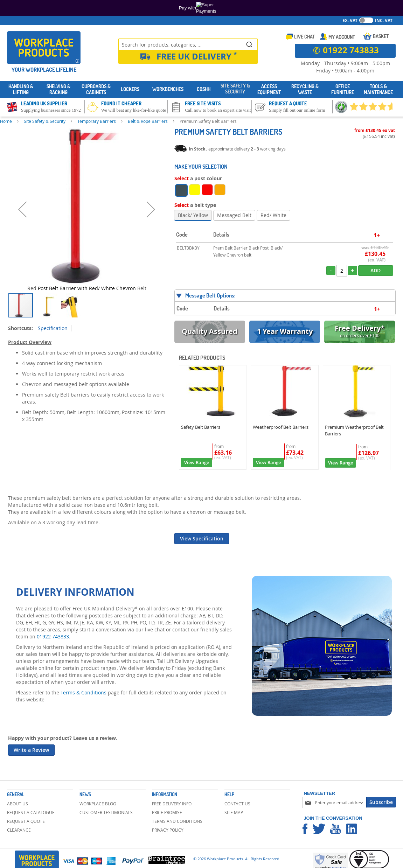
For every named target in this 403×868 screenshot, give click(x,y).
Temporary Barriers (97, 121)
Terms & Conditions (84, 692)
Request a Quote (26, 821)
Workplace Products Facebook (305, 829)
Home (6, 121)
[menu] (201, 89)
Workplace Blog (98, 804)
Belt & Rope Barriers (148, 121)
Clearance (19, 830)
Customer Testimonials (106, 812)
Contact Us (237, 804)
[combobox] (188, 44)
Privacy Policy (168, 830)
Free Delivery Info (172, 804)
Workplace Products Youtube (335, 829)
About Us (18, 804)
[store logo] (44, 48)
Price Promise (167, 812)
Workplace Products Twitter (319, 829)
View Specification (202, 538)
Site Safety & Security (45, 121)
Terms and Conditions (177, 821)
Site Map (234, 812)
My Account (342, 37)
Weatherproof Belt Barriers (281, 427)
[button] (22, 209)
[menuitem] (21, 90)
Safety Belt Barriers (201, 427)
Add (376, 270)
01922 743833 (53, 636)
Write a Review (31, 750)
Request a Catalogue (31, 812)
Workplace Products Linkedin (352, 829)
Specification (53, 328)
